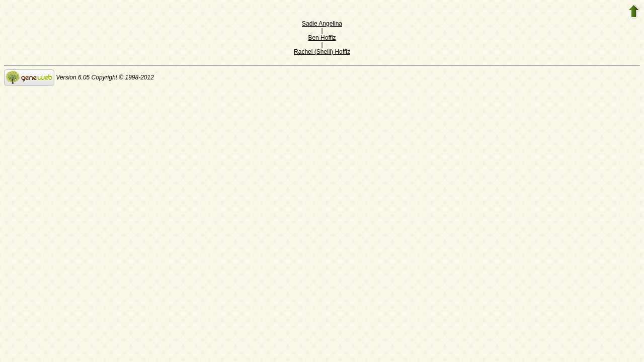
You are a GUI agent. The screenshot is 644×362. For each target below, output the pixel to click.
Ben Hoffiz (322, 38)
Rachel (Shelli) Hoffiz (322, 52)
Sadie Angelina (322, 24)
